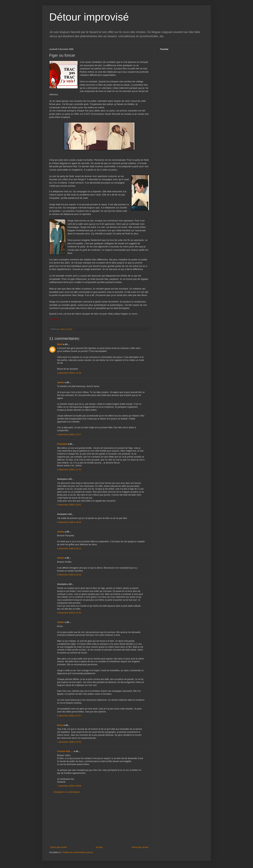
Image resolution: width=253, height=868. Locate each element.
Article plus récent (58, 847)
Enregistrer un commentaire (67, 792)
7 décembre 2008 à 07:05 (69, 742)
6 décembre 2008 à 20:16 (69, 575)
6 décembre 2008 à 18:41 (69, 505)
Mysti (60, 344)
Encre (60, 725)
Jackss (61, 382)
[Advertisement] (99, 820)
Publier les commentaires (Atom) (78, 852)
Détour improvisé (89, 17)
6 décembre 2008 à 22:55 (69, 613)
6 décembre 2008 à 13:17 (69, 435)
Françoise (62, 444)
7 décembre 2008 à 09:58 (69, 786)
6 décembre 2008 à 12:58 (69, 373)
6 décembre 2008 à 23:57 (69, 716)
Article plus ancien (140, 847)
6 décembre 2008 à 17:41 (69, 470)
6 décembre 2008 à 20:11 (69, 549)
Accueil (99, 847)
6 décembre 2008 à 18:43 (69, 522)
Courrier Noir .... (65, 751)
